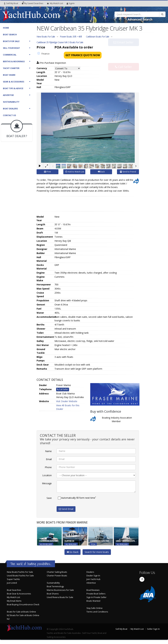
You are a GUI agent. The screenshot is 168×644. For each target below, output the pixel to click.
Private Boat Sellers (96, 594)
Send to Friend (128, 172)
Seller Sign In (153, 629)
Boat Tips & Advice (13, 88)
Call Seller (123, 60)
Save (49, 498)
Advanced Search (140, 19)
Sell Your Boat (11, 48)
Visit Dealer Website (67, 401)
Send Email (66, 509)
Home (6, 28)
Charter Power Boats (57, 576)
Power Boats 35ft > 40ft (71, 37)
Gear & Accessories (14, 82)
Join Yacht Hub (93, 579)
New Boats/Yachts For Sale (20, 572)
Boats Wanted (93, 601)
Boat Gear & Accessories (19, 594)
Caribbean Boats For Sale (98, 37)
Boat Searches (14, 590)
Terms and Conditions (97, 612)
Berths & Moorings (14, 61)
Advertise (8, 95)
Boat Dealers (10, 109)
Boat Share (9, 75)
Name (48, 451)
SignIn (71, 3)
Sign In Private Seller (96, 597)
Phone (48, 467)
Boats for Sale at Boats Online (21, 612)
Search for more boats (97, 552)
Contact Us (9, 115)
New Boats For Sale (46, 37)
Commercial (10, 55)
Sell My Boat (11, 3)
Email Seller (123, 49)
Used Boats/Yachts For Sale (20, 576)
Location (47, 475)
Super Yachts (13, 579)
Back (101, 172)
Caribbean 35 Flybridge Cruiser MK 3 (60, 42)
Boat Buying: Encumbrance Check (23, 605)
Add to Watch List (75, 172)
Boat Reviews (93, 590)
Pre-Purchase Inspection (51, 63)
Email (49, 459)
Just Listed (12, 583)
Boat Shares (53, 594)
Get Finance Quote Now (83, 55)
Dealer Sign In (93, 576)
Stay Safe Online (94, 608)
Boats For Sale (11, 41)
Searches (32, 3)
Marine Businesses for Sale (60, 590)
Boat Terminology (55, 586)
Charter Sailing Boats (57, 572)
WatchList (55, 3)
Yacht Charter (11, 68)
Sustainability (11, 102)
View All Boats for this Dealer (68, 407)
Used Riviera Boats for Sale (60, 597)
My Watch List (13, 597)
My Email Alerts (14, 601)
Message (47, 483)
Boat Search (10, 35)
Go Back (73, 552)
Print (47, 172)
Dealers (90, 572)
